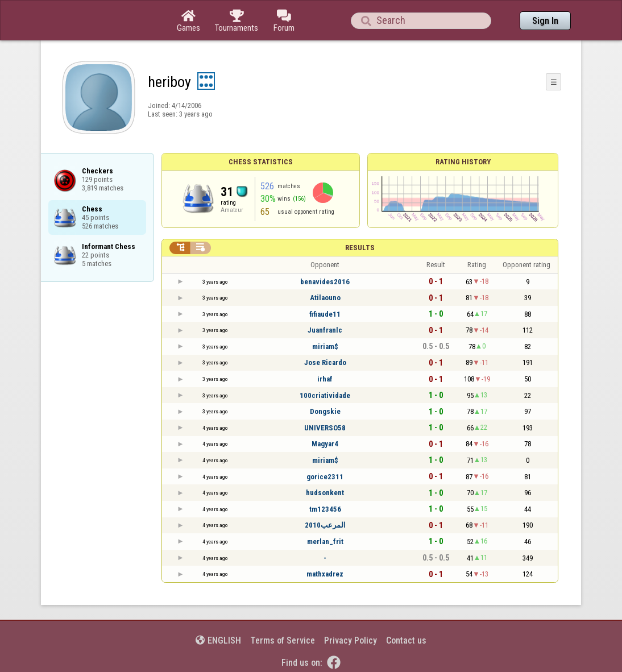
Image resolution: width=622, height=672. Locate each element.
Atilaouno (325, 298)
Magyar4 (325, 444)
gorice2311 (325, 477)
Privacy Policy (351, 640)
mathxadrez (325, 574)
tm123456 (325, 509)
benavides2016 (325, 282)
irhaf (325, 379)
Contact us (406, 640)
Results (360, 248)
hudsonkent (325, 493)
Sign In (545, 21)
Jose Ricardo (325, 362)
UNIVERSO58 (325, 428)
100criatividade (325, 395)
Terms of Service (283, 640)
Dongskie (325, 411)
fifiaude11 (325, 314)
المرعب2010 (325, 525)
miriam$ (325, 347)
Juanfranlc (325, 330)
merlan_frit (325, 542)
